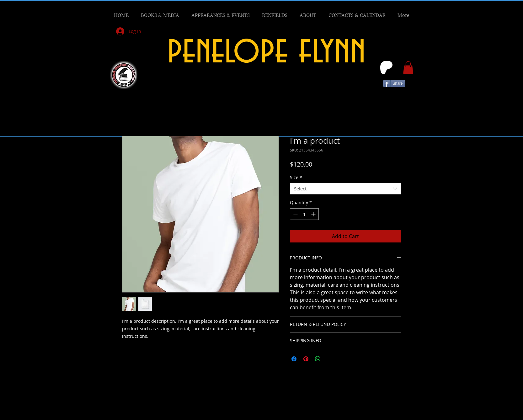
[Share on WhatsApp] (318, 359)
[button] (408, 68)
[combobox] (346, 189)
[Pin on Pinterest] (306, 359)
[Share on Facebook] (294, 359)
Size (296, 178)
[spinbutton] (304, 214)
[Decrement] (295, 214)
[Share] (394, 83)
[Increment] (314, 214)
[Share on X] (330, 359)
